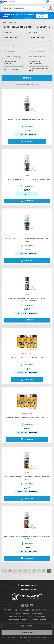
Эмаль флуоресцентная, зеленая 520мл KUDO (27, 119)
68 (6, 571)
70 (15, 571)
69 (10, 571)
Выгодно (50, 7)
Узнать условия (42, 16)
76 (44, 571)
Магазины (16, 613)
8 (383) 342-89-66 (28, 590)
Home (4, 22)
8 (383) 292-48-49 (28, 585)
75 (39, 571)
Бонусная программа (41, 610)
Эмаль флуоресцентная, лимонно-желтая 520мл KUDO (27, 179)
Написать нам (27, 632)
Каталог (13, 22)
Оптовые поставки (38, 619)
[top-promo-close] (51, 16)
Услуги (26, 613)
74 (34, 571)
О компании (37, 613)
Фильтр (26, 78)
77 (49, 571)
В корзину (29, 141)
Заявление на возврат (17, 619)
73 (29, 571)
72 (25, 571)
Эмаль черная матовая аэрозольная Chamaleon (27, 417)
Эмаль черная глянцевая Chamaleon (27, 358)
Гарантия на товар (37, 616)
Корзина (48, 1)
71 (20, 571)
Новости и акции (21, 610)
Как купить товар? (17, 616)
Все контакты (27, 626)
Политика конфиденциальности (27, 640)
